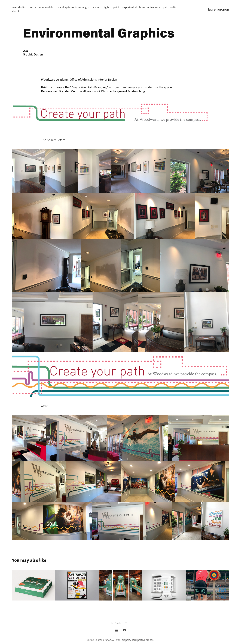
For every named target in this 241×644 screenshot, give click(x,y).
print (116, 7)
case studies (19, 7)
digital (106, 7)
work (33, 7)
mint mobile (46, 7)
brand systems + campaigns (73, 7)
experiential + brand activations (141, 7)
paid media (170, 7)
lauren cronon (219, 9)
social (96, 7)
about (16, 11)
